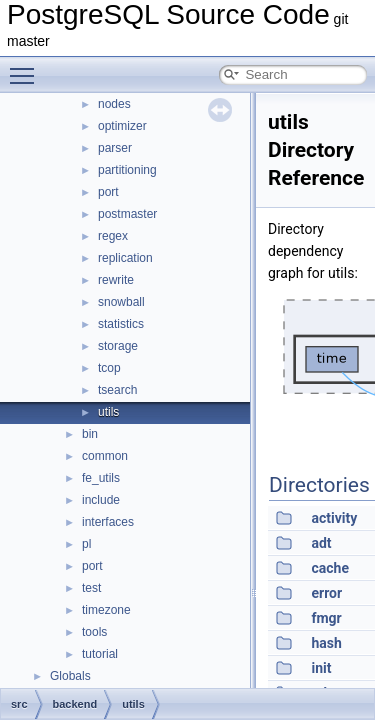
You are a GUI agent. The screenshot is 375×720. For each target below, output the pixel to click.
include (101, 500)
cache (329, 568)
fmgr (326, 618)
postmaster (127, 214)
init (321, 668)
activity (334, 518)
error (326, 593)
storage (118, 346)
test (91, 588)
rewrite (116, 280)
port (108, 192)
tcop (109, 368)
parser (115, 148)
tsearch (117, 390)
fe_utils (101, 478)
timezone (106, 610)
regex (113, 236)
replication (125, 258)
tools (94, 632)
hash (326, 643)
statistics (121, 324)
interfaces (108, 522)
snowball (121, 302)
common (105, 456)
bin (90, 434)
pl (86, 544)
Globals (70, 676)
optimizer (122, 126)
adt (321, 543)
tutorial (100, 654)
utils (108, 412)
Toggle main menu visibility (27, 67)
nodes (114, 104)
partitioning (127, 170)
